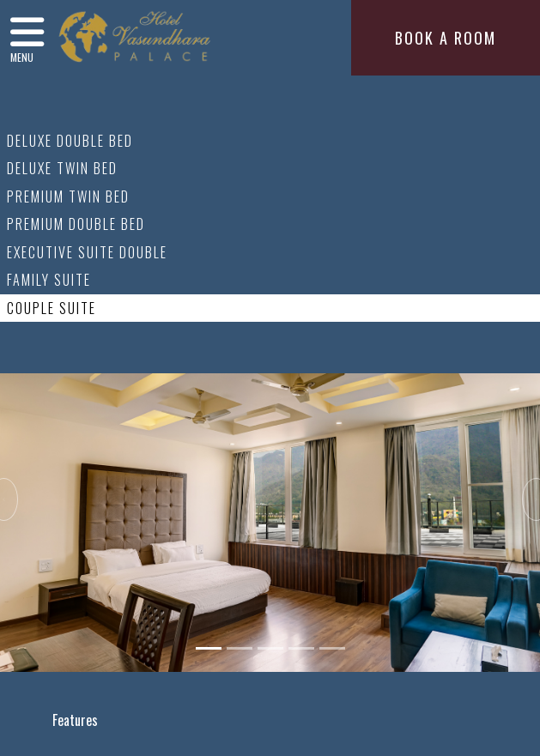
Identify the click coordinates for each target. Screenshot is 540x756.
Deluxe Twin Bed (62, 168)
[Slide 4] (301, 648)
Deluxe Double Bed (70, 141)
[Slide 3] (270, 648)
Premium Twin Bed (68, 197)
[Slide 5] (332, 648)
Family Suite (49, 280)
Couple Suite (52, 308)
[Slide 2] (240, 648)
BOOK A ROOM (446, 38)
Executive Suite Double (87, 252)
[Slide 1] (209, 648)
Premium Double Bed (76, 224)
